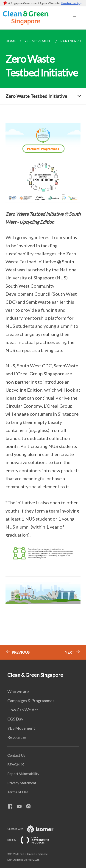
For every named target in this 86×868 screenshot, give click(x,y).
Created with (34, 829)
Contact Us (16, 755)
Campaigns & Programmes (31, 701)
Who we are (18, 691)
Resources (17, 737)
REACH (14, 764)
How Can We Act (23, 710)
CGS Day (15, 719)
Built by (32, 840)
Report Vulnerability (23, 774)
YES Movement (21, 728)
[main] (43, 345)
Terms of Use (18, 792)
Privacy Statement (22, 783)
